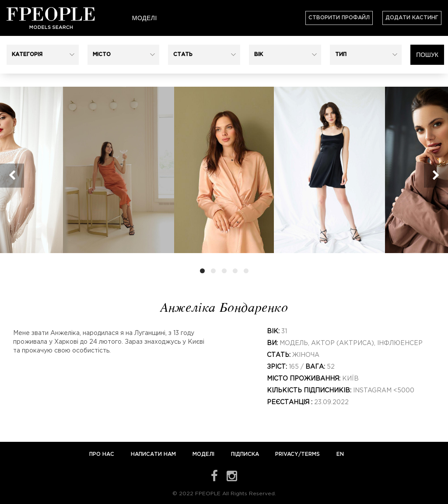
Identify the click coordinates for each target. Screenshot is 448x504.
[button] (43, 55)
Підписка (245, 454)
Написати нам (154, 454)
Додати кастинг (412, 18)
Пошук (427, 55)
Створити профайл (339, 18)
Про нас (103, 454)
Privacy (287, 454)
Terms (310, 454)
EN (340, 454)
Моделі (145, 18)
